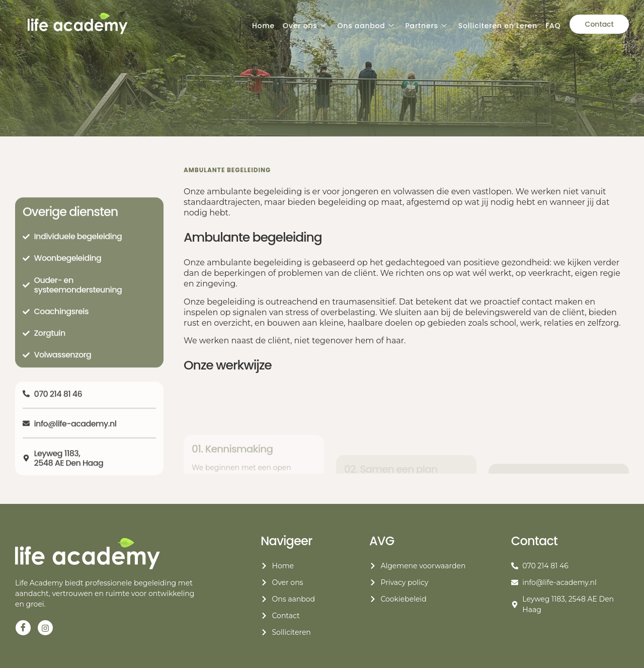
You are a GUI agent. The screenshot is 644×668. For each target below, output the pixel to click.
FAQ (553, 26)
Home (263, 26)
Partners (426, 26)
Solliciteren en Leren (498, 26)
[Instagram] (45, 628)
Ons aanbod (366, 26)
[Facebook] (23, 628)
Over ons (304, 26)
